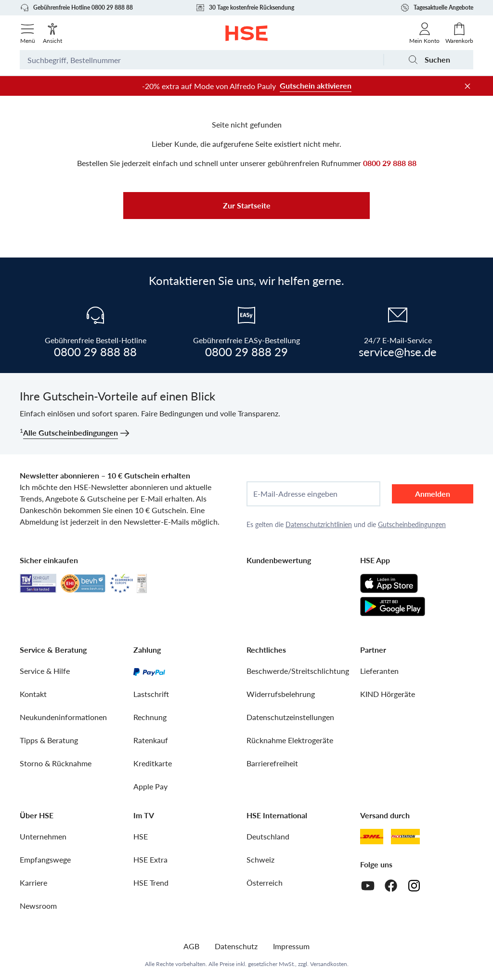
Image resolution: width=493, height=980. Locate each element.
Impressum (291, 946)
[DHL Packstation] (406, 837)
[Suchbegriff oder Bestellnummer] (201, 60)
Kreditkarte (153, 763)
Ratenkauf (151, 740)
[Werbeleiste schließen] (467, 86)
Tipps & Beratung (49, 740)
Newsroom (38, 906)
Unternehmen (43, 836)
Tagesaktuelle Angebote (437, 8)
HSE (141, 836)
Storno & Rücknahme (56, 763)
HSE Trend (151, 883)
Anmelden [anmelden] (433, 494)
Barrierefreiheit (272, 763)
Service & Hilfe (45, 671)
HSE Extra (150, 859)
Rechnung (150, 717)
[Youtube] (368, 886)
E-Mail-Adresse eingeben (295, 494)
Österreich (265, 883)
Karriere (33, 883)
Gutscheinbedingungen (412, 524)
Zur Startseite (247, 205)
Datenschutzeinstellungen (290, 717)
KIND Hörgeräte (388, 694)
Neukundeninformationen (63, 717)
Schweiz (260, 859)
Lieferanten (379, 671)
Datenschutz (236, 946)
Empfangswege (45, 859)
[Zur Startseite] (247, 33)
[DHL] (372, 837)
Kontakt (33, 694)
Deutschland (268, 836)
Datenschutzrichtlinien (319, 524)
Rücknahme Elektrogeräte (290, 740)
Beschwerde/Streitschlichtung (298, 671)
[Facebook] (391, 886)
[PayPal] (149, 671)
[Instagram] (414, 886)
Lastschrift (151, 694)
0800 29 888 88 (390, 163)
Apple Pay (150, 786)
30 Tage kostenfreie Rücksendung (245, 8)
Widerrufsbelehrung (281, 694)
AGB (191, 946)
